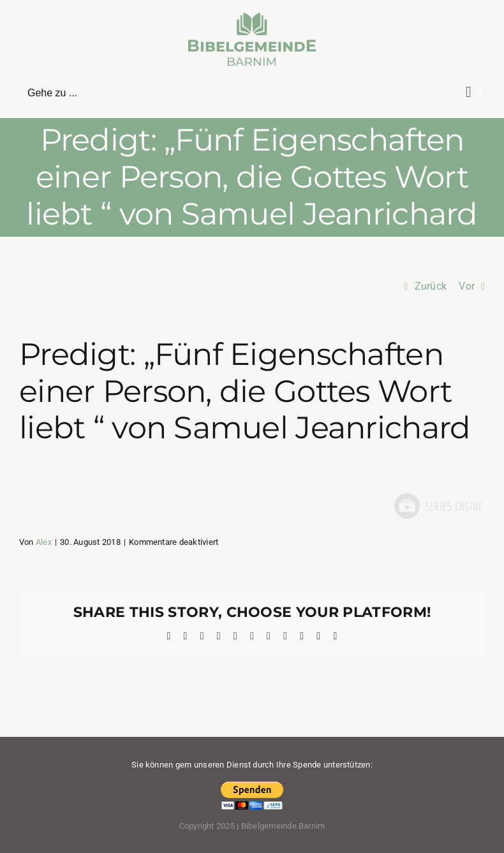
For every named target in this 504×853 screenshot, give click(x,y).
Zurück (431, 286)
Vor (467, 286)
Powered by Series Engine (438, 506)
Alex (44, 542)
